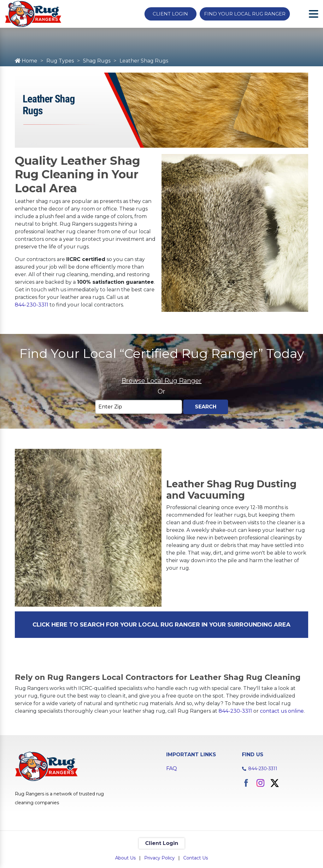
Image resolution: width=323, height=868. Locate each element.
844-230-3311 (32, 305)
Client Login (170, 14)
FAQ (172, 768)
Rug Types (60, 61)
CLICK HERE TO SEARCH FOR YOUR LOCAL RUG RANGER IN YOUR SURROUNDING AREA (161, 625)
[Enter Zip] (139, 407)
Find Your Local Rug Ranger (245, 14)
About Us (125, 858)
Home (26, 61)
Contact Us (196, 858)
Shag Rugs (97, 61)
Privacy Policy (159, 858)
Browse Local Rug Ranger (161, 381)
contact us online (282, 711)
